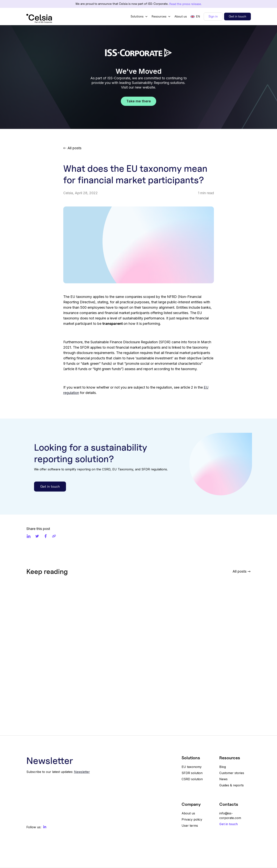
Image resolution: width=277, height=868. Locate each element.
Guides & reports (232, 785)
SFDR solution (192, 773)
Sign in (213, 16)
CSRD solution (192, 779)
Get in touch (237, 16)
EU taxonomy (192, 767)
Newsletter (82, 772)
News (223, 779)
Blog (223, 767)
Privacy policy (192, 819)
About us (181, 16)
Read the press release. (186, 4)
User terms (190, 826)
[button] (139, 17)
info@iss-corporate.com (230, 816)
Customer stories (232, 773)
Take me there (139, 101)
